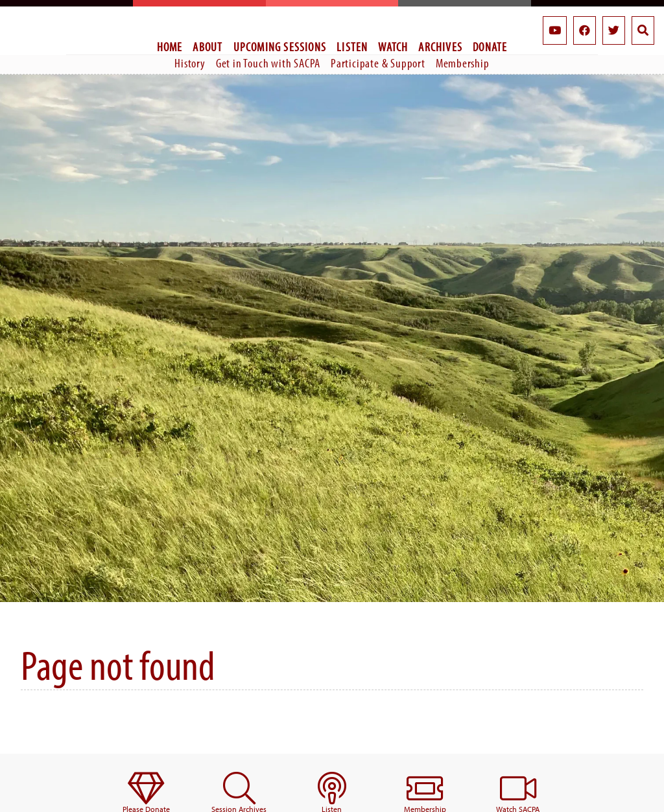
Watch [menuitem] (393, 47)
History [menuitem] (190, 63)
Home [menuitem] (170, 47)
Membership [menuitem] (463, 63)
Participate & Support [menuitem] (378, 63)
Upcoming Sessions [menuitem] (280, 47)
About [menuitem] (207, 47)
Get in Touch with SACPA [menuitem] (268, 63)
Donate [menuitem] (490, 47)
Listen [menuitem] (352, 47)
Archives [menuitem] (440, 47)
